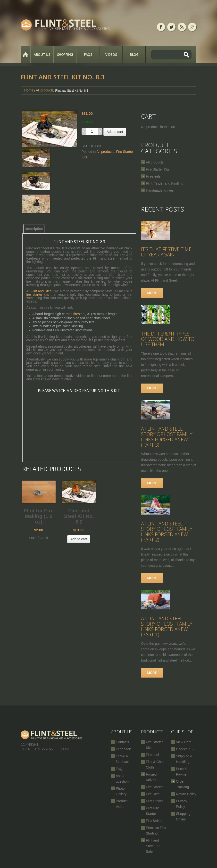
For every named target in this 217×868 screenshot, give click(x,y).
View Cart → (185, 745)
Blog (134, 54)
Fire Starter (154, 790)
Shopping (65, 54)
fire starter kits (38, 295)
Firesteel (152, 758)
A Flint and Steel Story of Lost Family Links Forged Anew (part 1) (167, 630)
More (152, 293)
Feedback (123, 752)
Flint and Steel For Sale (153, 849)
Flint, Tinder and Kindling (165, 183)
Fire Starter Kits (158, 169)
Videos (111, 54)
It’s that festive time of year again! (166, 253)
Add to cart (115, 132)
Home (25, 55)
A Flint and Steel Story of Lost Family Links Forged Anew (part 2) (167, 534)
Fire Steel (153, 797)
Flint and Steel (42, 291)
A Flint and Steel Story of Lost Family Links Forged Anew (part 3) (167, 439)
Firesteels (153, 176)
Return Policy (186, 797)
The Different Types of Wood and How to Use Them (168, 340)
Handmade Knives (160, 190)
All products (45, 90)
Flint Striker (154, 804)
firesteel (79, 314)
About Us (42, 54)
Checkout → (185, 752)
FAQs (88, 54)
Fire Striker (154, 824)
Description (34, 229)
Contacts (122, 745)
